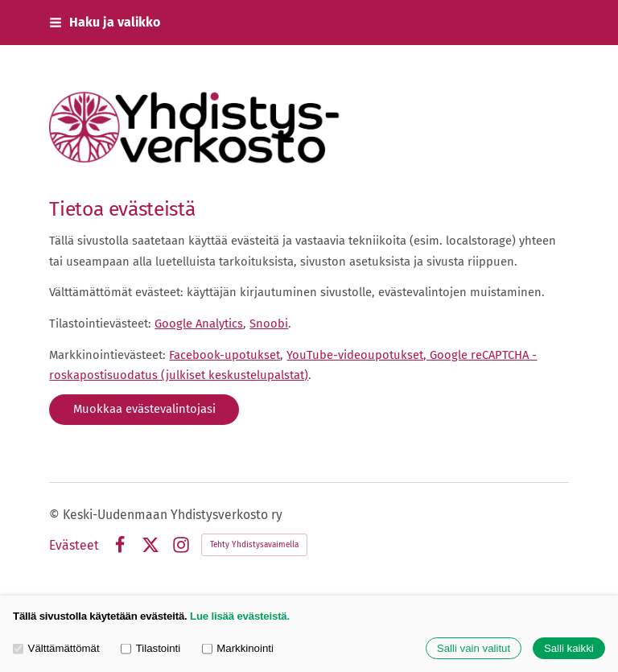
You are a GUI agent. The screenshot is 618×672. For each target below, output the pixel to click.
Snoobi (269, 324)
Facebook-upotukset (225, 355)
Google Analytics (199, 324)
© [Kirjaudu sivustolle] (56, 515)
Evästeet (74, 546)
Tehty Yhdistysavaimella (254, 545)
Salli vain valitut (474, 648)
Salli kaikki (569, 648)
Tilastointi (150, 648)
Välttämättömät (56, 648)
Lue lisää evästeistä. (240, 616)
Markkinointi (238, 648)
